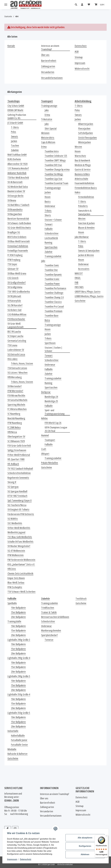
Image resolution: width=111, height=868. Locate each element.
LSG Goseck (13, 278)
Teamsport (50, 440)
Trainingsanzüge (49, 106)
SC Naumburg (14, 414)
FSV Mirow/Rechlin (16, 396)
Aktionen (45, 133)
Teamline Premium (53, 311)
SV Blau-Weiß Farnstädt (19, 241)
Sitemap (79, 57)
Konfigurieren (85, 846)
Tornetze (49, 640)
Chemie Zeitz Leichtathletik (20, 573)
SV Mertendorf (15, 386)
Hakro (77, 192)
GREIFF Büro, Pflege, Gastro (88, 292)
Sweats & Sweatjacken (89, 251)
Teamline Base (52, 316)
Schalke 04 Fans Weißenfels (20, 542)
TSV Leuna (12, 345)
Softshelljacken (85, 133)
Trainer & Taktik (49, 612)
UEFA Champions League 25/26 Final (56, 429)
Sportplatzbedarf (49, 635)
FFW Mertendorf (15, 391)
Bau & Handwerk (82, 160)
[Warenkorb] (100, 5)
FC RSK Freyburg (15, 255)
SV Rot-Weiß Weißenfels (19, 528)
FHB (76, 283)
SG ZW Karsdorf (15, 305)
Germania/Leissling (17, 341)
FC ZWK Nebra (14, 427)
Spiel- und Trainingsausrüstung (55, 412)
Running (48, 243)
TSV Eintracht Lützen (17, 368)
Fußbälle (49, 229)
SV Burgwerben (15, 214)
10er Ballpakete (18, 608)
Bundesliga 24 (51, 397)
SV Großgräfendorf (17, 283)
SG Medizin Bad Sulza (18, 187)
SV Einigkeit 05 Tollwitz (18, 510)
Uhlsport (45, 454)
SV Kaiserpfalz (14, 301)
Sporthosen (50, 343)
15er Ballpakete (18, 612)
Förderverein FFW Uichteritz (21, 514)
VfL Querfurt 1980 (16, 459)
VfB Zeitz (12, 569)
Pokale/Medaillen (50, 463)
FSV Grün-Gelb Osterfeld (19, 446)
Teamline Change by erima (57, 170)
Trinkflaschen (48, 608)
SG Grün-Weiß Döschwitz (19, 228)
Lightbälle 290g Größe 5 (19, 676)
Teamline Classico (53, 302)
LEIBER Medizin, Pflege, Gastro (89, 296)
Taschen (15, 146)
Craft (44, 449)
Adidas (44, 418)
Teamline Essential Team (56, 183)
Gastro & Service (83, 170)
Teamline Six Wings (54, 174)
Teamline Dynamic (53, 275)
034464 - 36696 (12, 800)
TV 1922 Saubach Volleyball (20, 469)
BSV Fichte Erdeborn (17, 237)
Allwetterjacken (86, 124)
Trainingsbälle (14, 621)
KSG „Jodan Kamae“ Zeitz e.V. (21, 564)
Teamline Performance (55, 288)
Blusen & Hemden (86, 228)
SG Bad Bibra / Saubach (18, 205)
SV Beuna (12, 200)
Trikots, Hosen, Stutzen (22, 363)
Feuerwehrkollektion (84, 183)
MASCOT (79, 273)
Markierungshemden (51, 631)
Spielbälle (12, 603)
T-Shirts (15, 127)
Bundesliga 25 (51, 401)
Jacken (14, 141)
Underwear (50, 206)
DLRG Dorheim (14, 159)
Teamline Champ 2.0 (54, 297)
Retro (47, 320)
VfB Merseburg (15, 377)
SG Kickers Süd (14, 310)
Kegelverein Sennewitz (18, 478)
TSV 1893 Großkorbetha (19, 292)
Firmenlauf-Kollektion (18, 246)
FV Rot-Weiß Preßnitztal (19, 455)
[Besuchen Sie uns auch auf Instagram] (15, 829)
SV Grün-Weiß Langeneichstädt (16, 325)
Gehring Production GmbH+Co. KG (17, 117)
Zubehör (15, 150)
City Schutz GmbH (16, 106)
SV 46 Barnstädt (15, 182)
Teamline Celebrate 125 (56, 156)
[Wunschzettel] (89, 5)
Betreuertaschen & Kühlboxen (55, 617)
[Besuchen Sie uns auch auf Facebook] (8, 829)
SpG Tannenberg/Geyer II (20, 500)
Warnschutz (80, 156)
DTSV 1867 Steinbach (17, 496)
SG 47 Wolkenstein (16, 551)
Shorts (48, 215)
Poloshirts (83, 206)
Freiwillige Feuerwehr (18, 251)
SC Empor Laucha (15, 336)
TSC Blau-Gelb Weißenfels (20, 537)
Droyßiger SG (14, 232)
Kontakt (11, 46)
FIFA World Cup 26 (53, 423)
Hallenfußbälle (18, 736)
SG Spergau (13, 487)
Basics (48, 202)
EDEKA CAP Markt (15, 110)
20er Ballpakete (18, 617)
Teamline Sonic (52, 265)
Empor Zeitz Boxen (16, 578)
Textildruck (81, 599)
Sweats (14, 136)
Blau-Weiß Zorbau (16, 583)
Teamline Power (52, 284)
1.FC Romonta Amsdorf (18, 168)
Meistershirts (48, 138)
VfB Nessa (12, 432)
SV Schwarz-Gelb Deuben (19, 223)
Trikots (48, 211)
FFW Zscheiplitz (15, 587)
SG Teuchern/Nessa (17, 505)
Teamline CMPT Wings (55, 160)
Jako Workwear (82, 237)
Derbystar (46, 392)
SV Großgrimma (15, 287)
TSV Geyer (12, 264)
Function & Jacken (86, 223)
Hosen (48, 197)
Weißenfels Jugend (16, 532)
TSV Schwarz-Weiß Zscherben (21, 592)
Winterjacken (84, 142)
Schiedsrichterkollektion (19, 473)
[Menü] (106, 837)
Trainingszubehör (53, 256)
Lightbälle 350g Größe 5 (19, 713)
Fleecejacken (84, 129)
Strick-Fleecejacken (87, 138)
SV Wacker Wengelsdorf (19, 546)
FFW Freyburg (14, 260)
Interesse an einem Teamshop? (50, 48)
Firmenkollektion (86, 197)
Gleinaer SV (13, 269)
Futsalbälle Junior (19, 740)
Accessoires (84, 269)
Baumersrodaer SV (16, 191)
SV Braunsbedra (15, 209)
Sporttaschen (51, 247)
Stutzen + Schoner (53, 220)
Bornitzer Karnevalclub (18, 219)
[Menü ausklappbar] (6, 5)
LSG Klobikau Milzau (17, 314)
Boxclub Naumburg (16, 418)
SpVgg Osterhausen (17, 450)
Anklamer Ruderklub (17, 173)
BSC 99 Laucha (14, 332)
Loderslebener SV (16, 350)
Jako (47, 110)
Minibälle (12, 749)
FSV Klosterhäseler (16, 319)
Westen (78, 147)
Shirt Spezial (51, 129)
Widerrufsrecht (82, 69)
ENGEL (78, 278)
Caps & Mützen (48, 142)
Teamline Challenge (54, 293)
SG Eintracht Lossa (16, 354)
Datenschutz (26, 859)
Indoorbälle (13, 731)
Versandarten (48, 72)
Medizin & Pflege (83, 165)
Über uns (45, 55)
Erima (47, 115)
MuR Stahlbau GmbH (17, 155)
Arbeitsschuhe (81, 179)
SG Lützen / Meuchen (17, 373)
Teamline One (51, 270)
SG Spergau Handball (17, 491)
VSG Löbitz (13, 359)
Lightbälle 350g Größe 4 (19, 694)
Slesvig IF (12, 482)
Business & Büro (82, 174)
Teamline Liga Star (54, 179)
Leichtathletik (51, 238)
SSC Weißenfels (15, 523)
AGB (77, 52)
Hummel (45, 435)
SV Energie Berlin (15, 196)
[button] (77, 5)
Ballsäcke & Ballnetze (17, 754)
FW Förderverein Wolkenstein (21, 560)
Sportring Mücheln (16, 405)
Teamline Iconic (52, 279)
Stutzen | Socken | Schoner (53, 349)
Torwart (49, 224)
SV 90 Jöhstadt (14, 296)
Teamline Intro (52, 151)
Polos (14, 132)
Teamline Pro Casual (54, 306)
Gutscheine (47, 467)
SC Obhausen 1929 (16, 441)
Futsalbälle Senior (19, 745)
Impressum (12, 859)
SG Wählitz (13, 519)
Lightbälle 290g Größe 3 (19, 640)
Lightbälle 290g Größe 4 (19, 658)
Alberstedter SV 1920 (17, 164)
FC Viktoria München (17, 409)
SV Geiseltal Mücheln (17, 400)
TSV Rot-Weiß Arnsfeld (18, 178)
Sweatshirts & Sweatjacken (85, 212)
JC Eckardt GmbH (15, 123)
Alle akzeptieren (85, 838)
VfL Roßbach (13, 464)
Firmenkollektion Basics (86, 188)
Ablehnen (85, 854)
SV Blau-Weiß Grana (17, 273)
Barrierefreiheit (49, 61)
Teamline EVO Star (53, 165)
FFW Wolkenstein (16, 555)
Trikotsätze (47, 119)
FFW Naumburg (15, 423)
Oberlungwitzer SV (16, 437)
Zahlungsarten (48, 66)
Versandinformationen (52, 78)
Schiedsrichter (52, 233)
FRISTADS (79, 287)
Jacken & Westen (86, 255)
